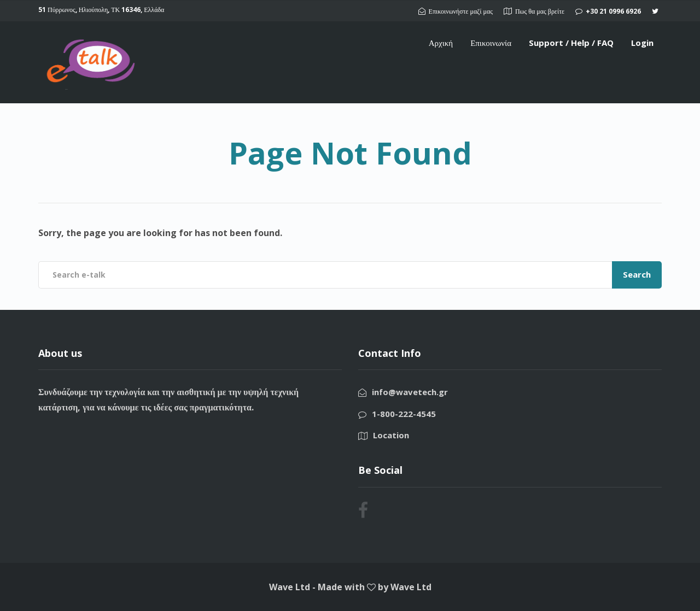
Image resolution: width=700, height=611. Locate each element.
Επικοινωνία (491, 43)
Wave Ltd (411, 587)
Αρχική (441, 43)
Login (642, 43)
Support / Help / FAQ (571, 43)
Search (637, 274)
